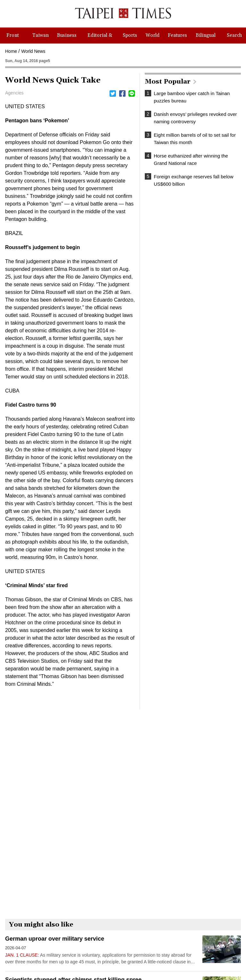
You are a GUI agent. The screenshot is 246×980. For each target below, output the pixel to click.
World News (33, 51)
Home (11, 51)
